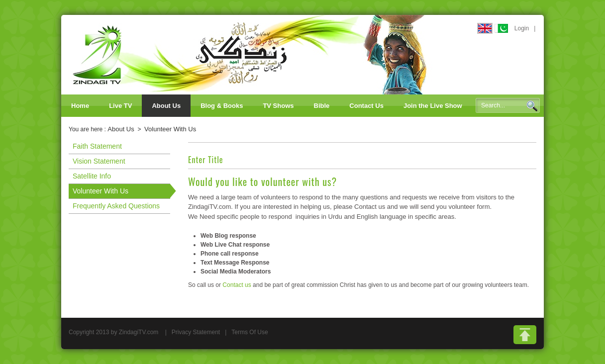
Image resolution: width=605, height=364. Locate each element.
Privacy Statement (196, 332)
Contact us (236, 285)
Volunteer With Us (170, 129)
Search (532, 106)
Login (522, 28)
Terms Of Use (250, 332)
